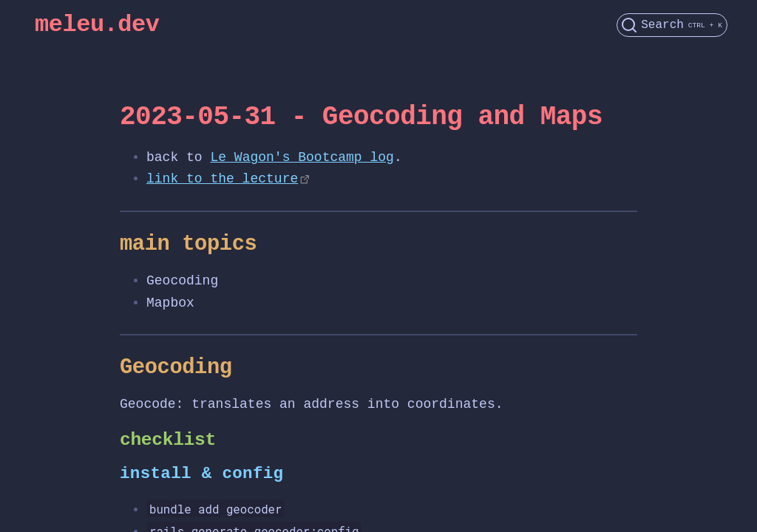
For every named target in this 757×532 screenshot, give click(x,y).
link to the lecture (222, 179)
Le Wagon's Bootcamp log (302, 157)
